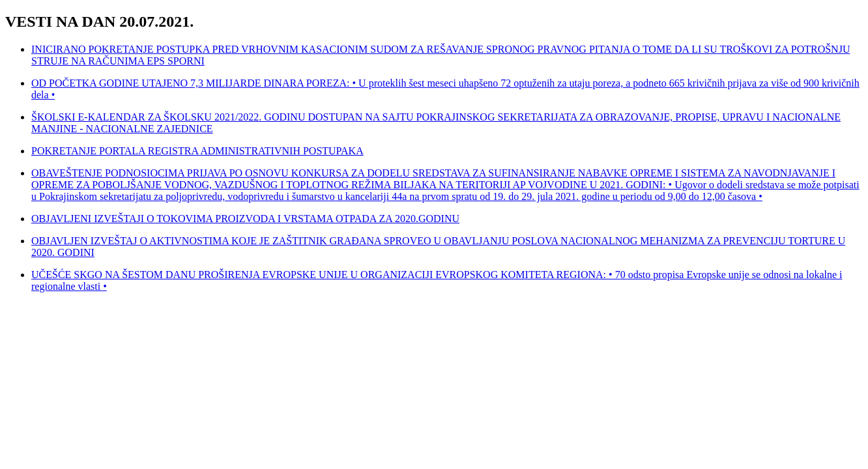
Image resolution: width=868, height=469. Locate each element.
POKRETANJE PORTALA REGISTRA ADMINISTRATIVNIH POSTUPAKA (197, 151)
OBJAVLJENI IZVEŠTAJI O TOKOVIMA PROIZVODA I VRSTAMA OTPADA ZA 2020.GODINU (245, 219)
